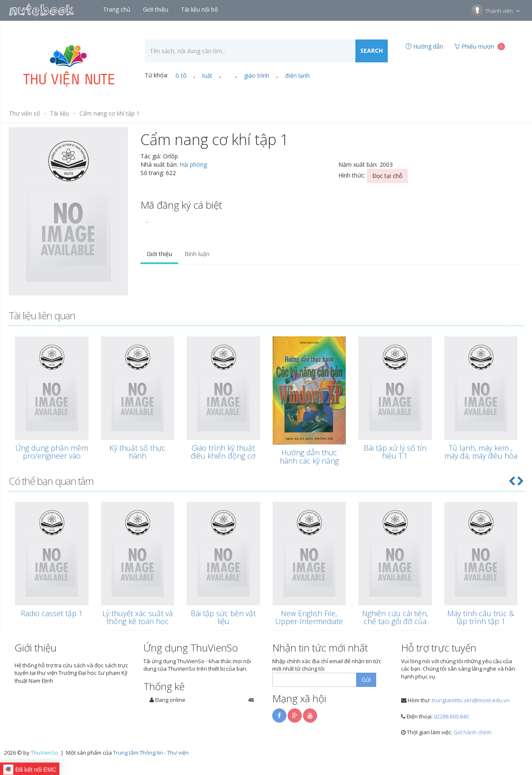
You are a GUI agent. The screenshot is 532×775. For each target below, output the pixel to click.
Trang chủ (118, 9)
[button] (512, 481)
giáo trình (257, 75)
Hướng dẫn (424, 46)
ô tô (181, 75)
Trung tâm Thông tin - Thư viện (151, 753)
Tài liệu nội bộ (200, 9)
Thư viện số (24, 113)
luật (207, 75)
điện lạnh (297, 75)
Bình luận (197, 254)
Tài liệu (59, 113)
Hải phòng (193, 164)
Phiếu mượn (479, 46)
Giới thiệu (156, 9)
